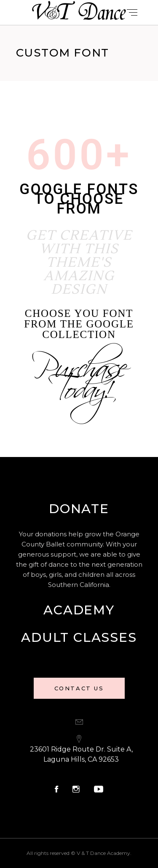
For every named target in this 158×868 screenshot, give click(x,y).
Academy (79, 610)
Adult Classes (79, 637)
